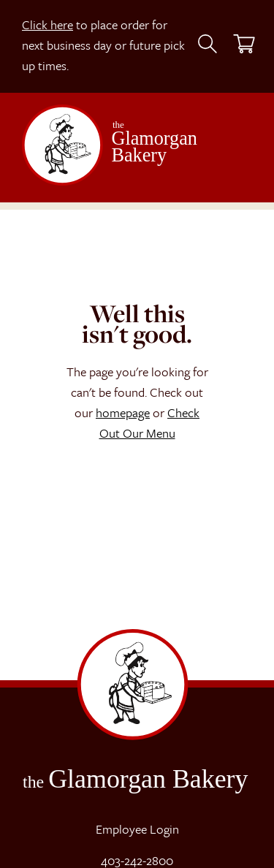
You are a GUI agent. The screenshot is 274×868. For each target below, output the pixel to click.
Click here (47, 24)
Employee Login (137, 829)
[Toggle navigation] (231, 152)
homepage (123, 412)
